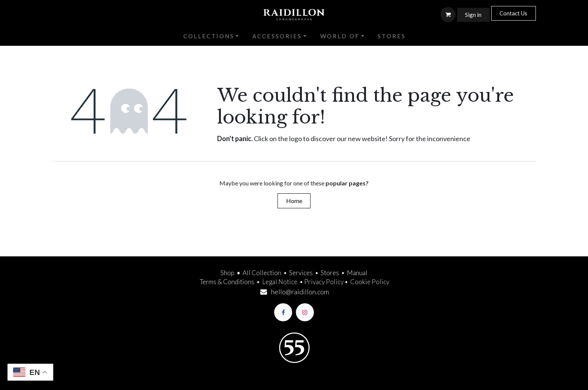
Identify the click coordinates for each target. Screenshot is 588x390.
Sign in (473, 15)
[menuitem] (211, 36)
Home (294, 201)
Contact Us (513, 13)
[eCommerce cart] (448, 15)
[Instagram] (305, 312)
